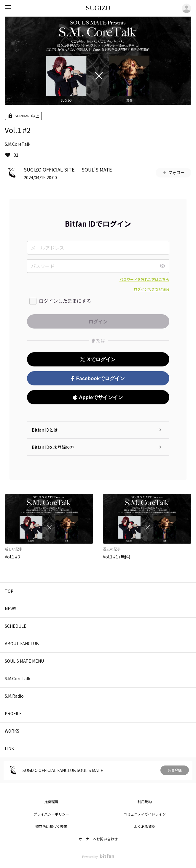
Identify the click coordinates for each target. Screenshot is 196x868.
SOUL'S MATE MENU (24, 661)
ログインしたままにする (65, 301)
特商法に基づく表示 (51, 826)
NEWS (11, 608)
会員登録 (175, 770)
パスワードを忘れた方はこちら (144, 279)
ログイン (187, 8)
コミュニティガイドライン (145, 814)
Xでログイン (98, 359)
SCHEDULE (16, 626)
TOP (9, 591)
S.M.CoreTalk (17, 144)
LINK (9, 748)
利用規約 (145, 801)
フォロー (173, 172)
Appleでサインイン (98, 397)
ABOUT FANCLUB (22, 643)
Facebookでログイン (98, 378)
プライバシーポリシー (51, 814)
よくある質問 (145, 826)
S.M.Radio (14, 696)
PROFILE (13, 713)
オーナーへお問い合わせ (98, 839)
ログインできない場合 (152, 289)
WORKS (12, 731)
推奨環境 (51, 801)
